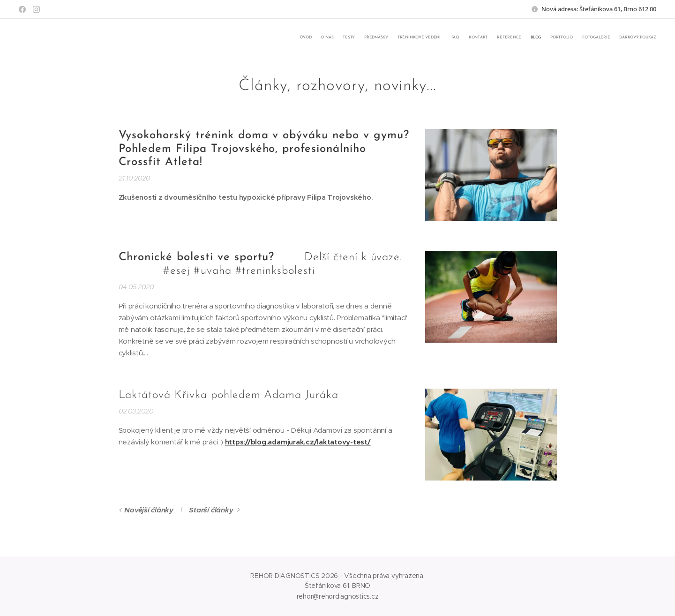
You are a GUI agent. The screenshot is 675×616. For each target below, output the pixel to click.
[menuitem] (554, 38)
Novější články (149, 510)
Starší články (211, 510)
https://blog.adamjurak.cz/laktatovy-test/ (298, 442)
